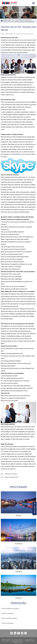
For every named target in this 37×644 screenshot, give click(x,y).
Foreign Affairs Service (17, 641)
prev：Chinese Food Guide (9, 474)
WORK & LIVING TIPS (8, 22)
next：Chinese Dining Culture (10, 477)
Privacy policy (5, 641)
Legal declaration (29, 640)
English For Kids (29, 641)
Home (13, 20)
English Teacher (18, 642)
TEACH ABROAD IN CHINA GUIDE (23, 20)
